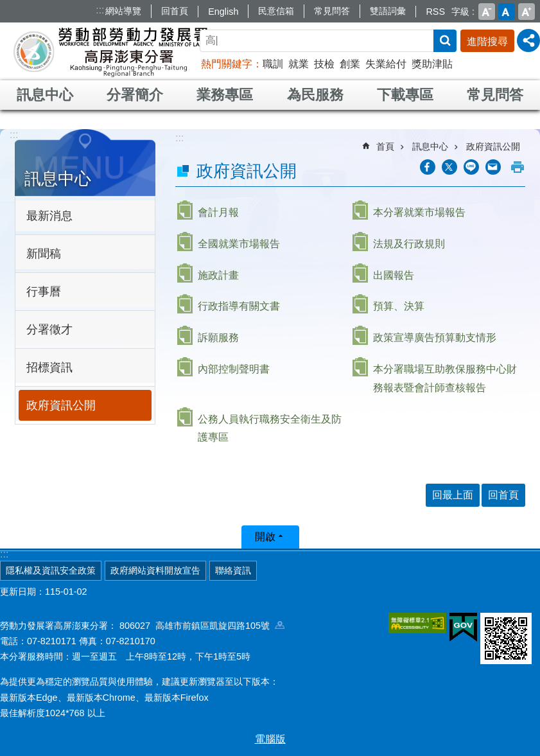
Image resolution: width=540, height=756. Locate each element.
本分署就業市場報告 (419, 212)
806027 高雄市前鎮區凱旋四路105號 (202, 626)
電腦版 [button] (270, 739)
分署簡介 (135, 95)
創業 (350, 64)
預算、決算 (399, 306)
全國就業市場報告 (239, 244)
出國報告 (394, 275)
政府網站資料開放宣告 (155, 570)
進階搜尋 (487, 41)
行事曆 (44, 292)
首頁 (385, 146)
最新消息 (49, 216)
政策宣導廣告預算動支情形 (435, 338)
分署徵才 (49, 330)
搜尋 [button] (445, 41)
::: (100, 10)
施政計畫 (218, 275)
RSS (435, 12)
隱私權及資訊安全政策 (51, 570)
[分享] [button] (528, 40)
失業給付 (386, 64)
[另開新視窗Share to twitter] (449, 167)
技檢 (324, 64)
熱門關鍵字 (227, 64)
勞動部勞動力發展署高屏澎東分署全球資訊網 (112, 51)
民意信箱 (276, 11)
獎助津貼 (432, 64)
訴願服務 (218, 338)
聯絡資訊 (233, 570)
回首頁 (175, 11)
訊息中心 (45, 95)
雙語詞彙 (388, 11)
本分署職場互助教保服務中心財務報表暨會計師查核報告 (445, 378)
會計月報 (218, 212)
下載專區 (405, 95)
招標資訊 (49, 367)
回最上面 (453, 495)
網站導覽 (123, 11)
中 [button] (507, 12)
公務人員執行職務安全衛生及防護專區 (270, 428)
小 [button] (487, 12)
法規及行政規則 (409, 244)
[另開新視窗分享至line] (471, 167)
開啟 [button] (265, 537)
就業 (299, 64)
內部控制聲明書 (234, 369)
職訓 (273, 64)
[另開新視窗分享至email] (493, 167)
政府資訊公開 (61, 405)
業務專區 (225, 95)
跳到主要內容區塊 (7, 7)
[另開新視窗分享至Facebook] (428, 167)
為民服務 (315, 95)
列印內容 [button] (518, 167)
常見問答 (332, 11)
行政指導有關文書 (239, 306)
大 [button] (527, 12)
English (223, 12)
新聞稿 (44, 254)
